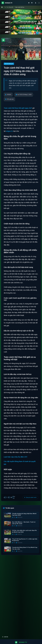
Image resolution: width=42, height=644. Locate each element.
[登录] (36, 3)
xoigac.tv (9, 131)
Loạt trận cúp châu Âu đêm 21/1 (15, 457)
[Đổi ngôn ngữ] (32, 3)
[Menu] (39, 3)
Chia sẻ (13, 498)
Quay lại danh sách (30, 498)
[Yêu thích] (29, 3)
